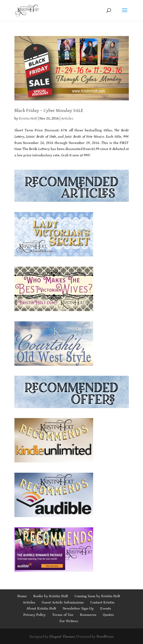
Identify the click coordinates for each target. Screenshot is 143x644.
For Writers (69, 621)
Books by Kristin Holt (51, 596)
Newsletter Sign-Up (78, 609)
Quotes (108, 615)
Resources (88, 615)
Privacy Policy (35, 615)
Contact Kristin (102, 602)
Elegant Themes (62, 637)
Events (106, 609)
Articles (67, 119)
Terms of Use (63, 615)
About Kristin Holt (41, 609)
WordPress (105, 637)
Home (22, 596)
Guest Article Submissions (63, 602)
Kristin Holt (28, 119)
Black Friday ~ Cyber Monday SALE (49, 110)
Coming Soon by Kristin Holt (97, 596)
